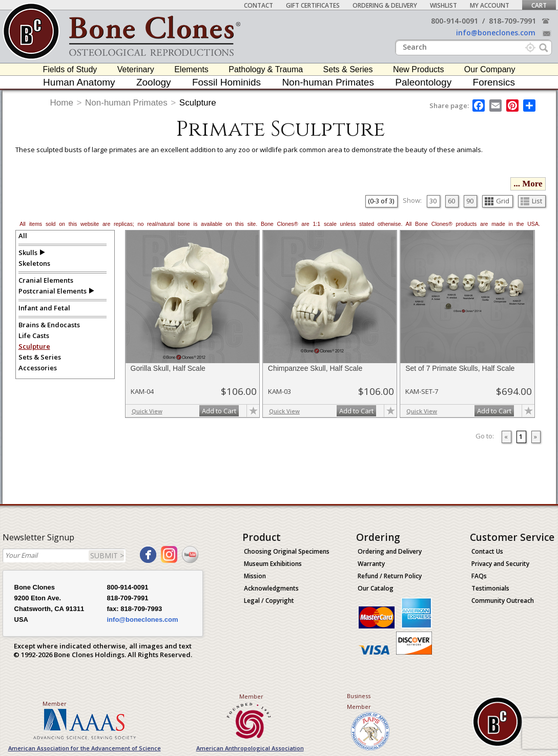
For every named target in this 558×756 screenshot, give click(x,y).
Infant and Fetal (44, 308)
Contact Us (487, 551)
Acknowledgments (271, 588)
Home (62, 103)
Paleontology (423, 82)
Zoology (154, 82)
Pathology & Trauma (266, 69)
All (23, 236)
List (531, 201)
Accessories (38, 368)
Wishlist (443, 5)
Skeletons (34, 263)
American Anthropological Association (250, 748)
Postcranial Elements (53, 291)
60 (451, 201)
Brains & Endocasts (49, 325)
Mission (255, 576)
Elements (191, 69)
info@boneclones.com (496, 33)
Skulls (28, 253)
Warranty (371, 564)
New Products (419, 69)
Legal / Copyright (269, 601)
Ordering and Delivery (390, 551)
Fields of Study (70, 69)
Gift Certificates (313, 5)
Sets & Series (348, 69)
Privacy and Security (500, 564)
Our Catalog (376, 588)
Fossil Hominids (226, 82)
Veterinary (136, 69)
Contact (259, 5)
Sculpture (198, 103)
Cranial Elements (46, 280)
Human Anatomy (79, 82)
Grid (497, 201)
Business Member (359, 701)
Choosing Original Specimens (287, 551)
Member (55, 703)
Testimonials (490, 588)
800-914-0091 (454, 21)
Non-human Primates (328, 82)
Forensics (494, 82)
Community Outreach (503, 601)
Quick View (147, 411)
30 (433, 201)
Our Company (490, 69)
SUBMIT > (107, 555)
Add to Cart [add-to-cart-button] (219, 411)
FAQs (479, 576)
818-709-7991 (512, 21)
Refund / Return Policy (390, 576)
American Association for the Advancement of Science (85, 748)
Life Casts (34, 335)
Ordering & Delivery (385, 5)
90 (470, 201)
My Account (490, 5)
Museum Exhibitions (273, 564)
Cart (539, 5)
